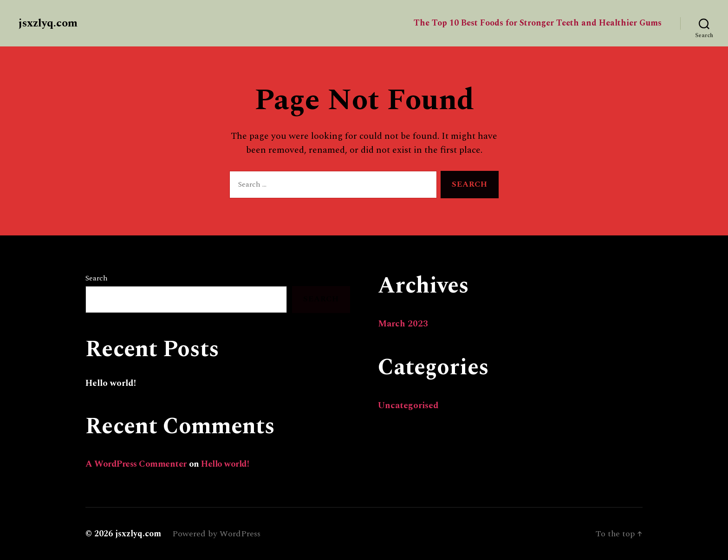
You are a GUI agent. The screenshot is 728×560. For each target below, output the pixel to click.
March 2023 (403, 324)
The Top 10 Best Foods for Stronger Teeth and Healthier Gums (538, 23)
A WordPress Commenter (136, 464)
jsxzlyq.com (48, 23)
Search (97, 278)
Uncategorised (408, 406)
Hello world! (111, 383)
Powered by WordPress (216, 534)
